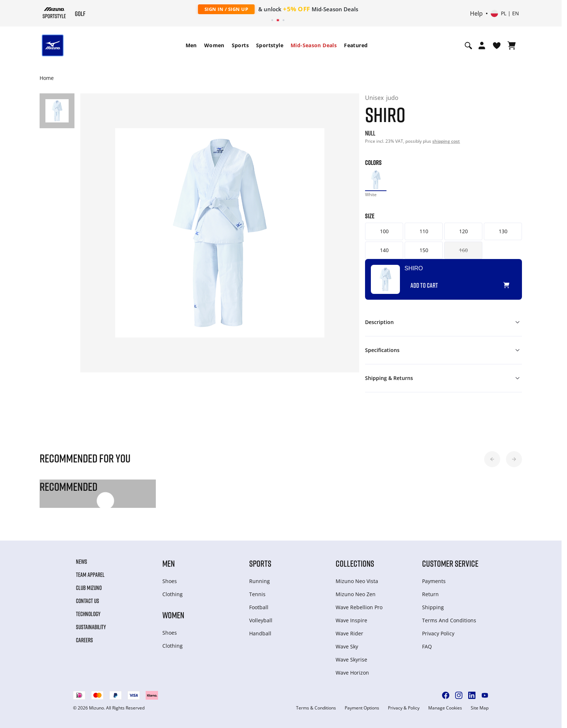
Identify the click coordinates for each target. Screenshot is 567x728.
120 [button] (463, 231)
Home (47, 78)
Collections (355, 563)
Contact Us (88, 601)
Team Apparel (90, 575)
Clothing (173, 594)
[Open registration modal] (482, 45)
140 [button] (384, 250)
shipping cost (446, 141)
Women (214, 45)
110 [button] (424, 231)
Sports (240, 45)
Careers (84, 640)
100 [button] (384, 231)
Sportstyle (270, 45)
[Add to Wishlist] (513, 282)
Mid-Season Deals (314, 45)
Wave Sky (347, 646)
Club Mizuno (89, 588)
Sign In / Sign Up (226, 9)
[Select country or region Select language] (505, 13)
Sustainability (91, 627)
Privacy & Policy (404, 708)
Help (476, 13)
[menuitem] (191, 45)
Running (260, 581)
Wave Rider (349, 633)
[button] (492, 459)
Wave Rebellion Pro (359, 607)
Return (430, 594)
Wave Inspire (351, 620)
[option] (376, 180)
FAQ (427, 646)
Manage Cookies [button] (445, 708)
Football (259, 607)
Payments (434, 581)
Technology (88, 614)
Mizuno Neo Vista (357, 581)
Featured (356, 45)
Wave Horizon (352, 673)
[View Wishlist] (497, 45)
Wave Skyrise (351, 660)
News (82, 562)
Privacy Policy (438, 633)
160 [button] (463, 250)
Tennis (257, 594)
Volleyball (261, 620)
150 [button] (424, 250)
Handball (260, 633)
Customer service (450, 563)
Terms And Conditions (449, 620)
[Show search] (468, 45)
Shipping (433, 607)
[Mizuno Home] (54, 13)
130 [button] (503, 231)
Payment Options (362, 708)
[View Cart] (512, 45)
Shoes (170, 581)
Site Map (480, 708)
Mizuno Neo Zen (356, 594)
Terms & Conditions (316, 708)
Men (191, 45)
